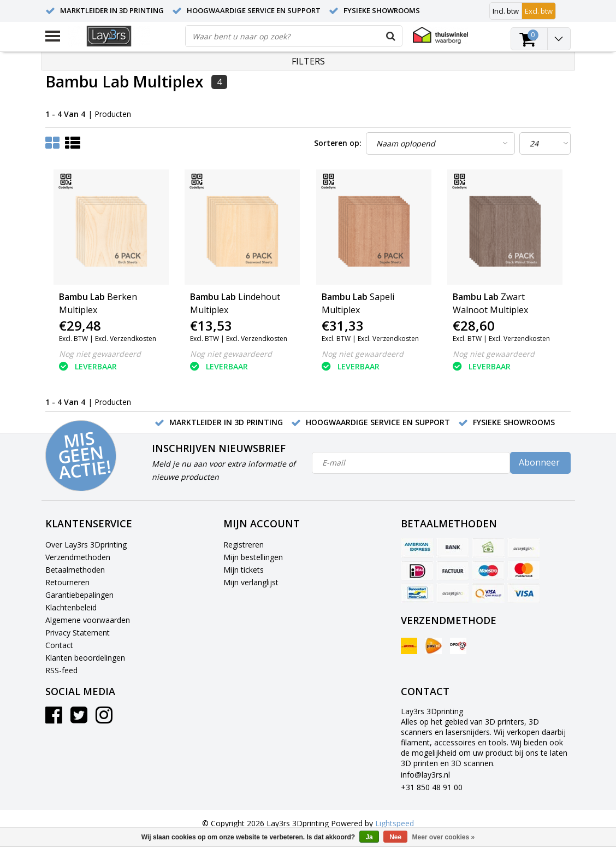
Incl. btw (506, 11)
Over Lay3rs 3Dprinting (86, 545)
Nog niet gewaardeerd (100, 354)
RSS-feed (61, 670)
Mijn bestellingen (253, 557)
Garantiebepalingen (79, 595)
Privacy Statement (78, 633)
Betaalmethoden (75, 570)
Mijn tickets (244, 570)
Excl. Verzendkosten (126, 339)
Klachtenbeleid (71, 607)
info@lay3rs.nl (425, 775)
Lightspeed (395, 823)
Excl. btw (539, 11)
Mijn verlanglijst (251, 582)
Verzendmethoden (78, 557)
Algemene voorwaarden (88, 620)
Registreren (244, 545)
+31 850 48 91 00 (432, 787)
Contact (59, 645)
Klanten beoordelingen (85, 658)
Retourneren (67, 582)
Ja (369, 837)
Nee (395, 837)
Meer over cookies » (444, 837)
